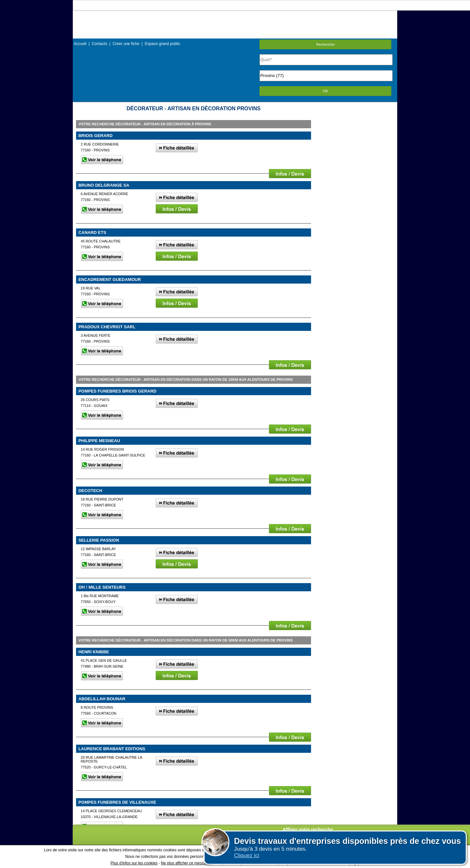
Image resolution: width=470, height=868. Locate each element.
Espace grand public (162, 44)
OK (325, 91)
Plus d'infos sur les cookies (134, 863)
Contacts (99, 44)
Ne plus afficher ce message (186, 863)
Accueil (80, 44)
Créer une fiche (126, 44)
